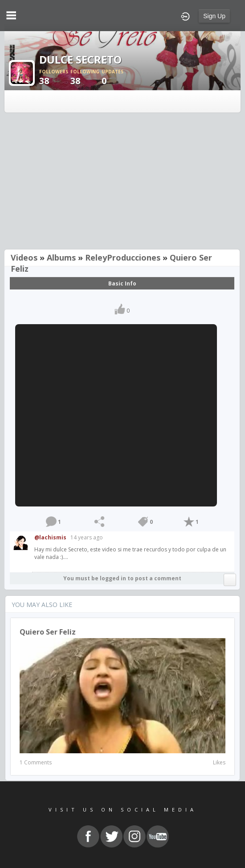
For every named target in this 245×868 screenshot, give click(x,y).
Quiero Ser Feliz (48, 632)
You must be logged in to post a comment (122, 578)
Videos (24, 257)
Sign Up (214, 16)
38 (55, 78)
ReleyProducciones (123, 257)
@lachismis (50, 537)
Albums (61, 257)
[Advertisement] (122, 182)
